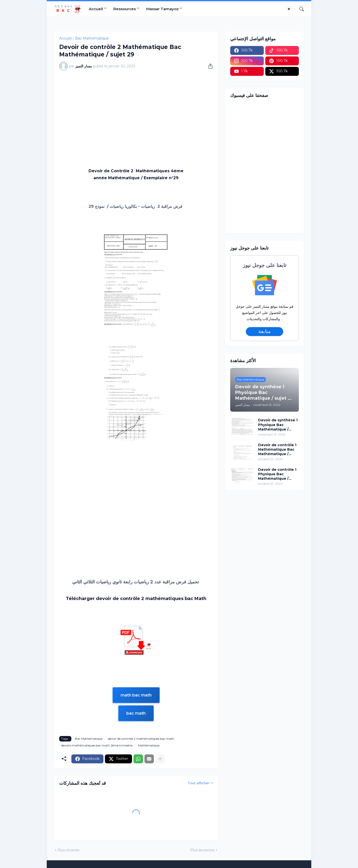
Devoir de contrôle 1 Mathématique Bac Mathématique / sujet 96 (277, 450)
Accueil (96, 9)
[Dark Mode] (291, 9)
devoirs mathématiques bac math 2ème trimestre (97, 745)
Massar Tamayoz (162, 9)
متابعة (265, 331)
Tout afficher (199, 783)
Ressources (125, 9)
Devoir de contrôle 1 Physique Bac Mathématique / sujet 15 (277, 474)
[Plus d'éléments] (160, 759)
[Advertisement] (136, 111)
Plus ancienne (202, 850)
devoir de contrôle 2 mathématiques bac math (141, 739)
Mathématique (149, 745)
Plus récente (68, 850)
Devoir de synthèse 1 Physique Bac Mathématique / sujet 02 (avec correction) (278, 425)
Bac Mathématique (92, 38)
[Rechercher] (300, 9)
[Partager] (209, 66)
